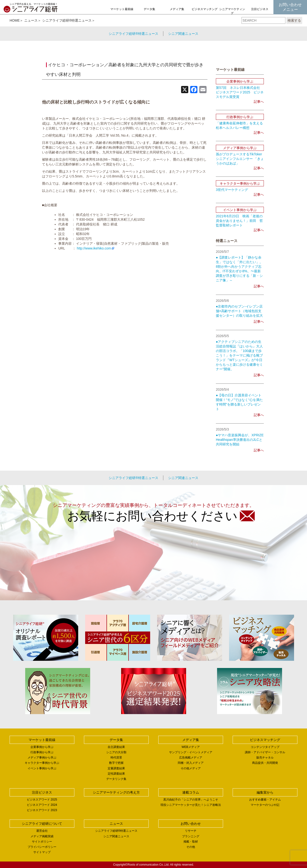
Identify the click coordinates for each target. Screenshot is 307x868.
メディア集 (177, 9)
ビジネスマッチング (205, 9)
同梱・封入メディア (191, 763)
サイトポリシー (42, 842)
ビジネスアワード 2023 (42, 810)
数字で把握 (116, 763)
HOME (15, 20)
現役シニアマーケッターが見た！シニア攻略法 (191, 805)
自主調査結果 (116, 747)
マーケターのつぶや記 (265, 805)
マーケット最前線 (122, 9)
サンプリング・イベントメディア (191, 752)
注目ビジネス (260, 9)
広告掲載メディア (191, 758)
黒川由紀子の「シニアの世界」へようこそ (191, 800)
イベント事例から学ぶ (42, 768)
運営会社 (42, 831)
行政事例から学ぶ (42, 752)
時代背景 (116, 758)
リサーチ (191, 831)
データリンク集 (116, 779)
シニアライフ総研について (42, 824)
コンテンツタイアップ (265, 747)
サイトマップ (42, 852)
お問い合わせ (191, 824)
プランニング (191, 836)
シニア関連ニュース (183, 34)
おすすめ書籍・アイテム (265, 800)
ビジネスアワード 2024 (42, 805)
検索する (294, 20)
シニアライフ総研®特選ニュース (67, 20)
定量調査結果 (116, 768)
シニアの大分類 (116, 752)
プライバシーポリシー (42, 847)
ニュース (31, 20)
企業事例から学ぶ (42, 747)
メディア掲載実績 (42, 836)
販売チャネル (265, 758)
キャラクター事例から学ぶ (42, 763)
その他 (191, 847)
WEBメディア (191, 747)
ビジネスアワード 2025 (42, 800)
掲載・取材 (191, 842)
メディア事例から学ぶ (42, 758)
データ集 (149, 9)
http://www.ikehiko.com (94, 248)
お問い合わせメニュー (290, 7)
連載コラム (191, 792)
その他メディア (191, 768)
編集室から (265, 792)
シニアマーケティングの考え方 (232, 13)
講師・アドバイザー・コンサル (265, 752)
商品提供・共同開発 (265, 763)
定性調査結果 (116, 774)
